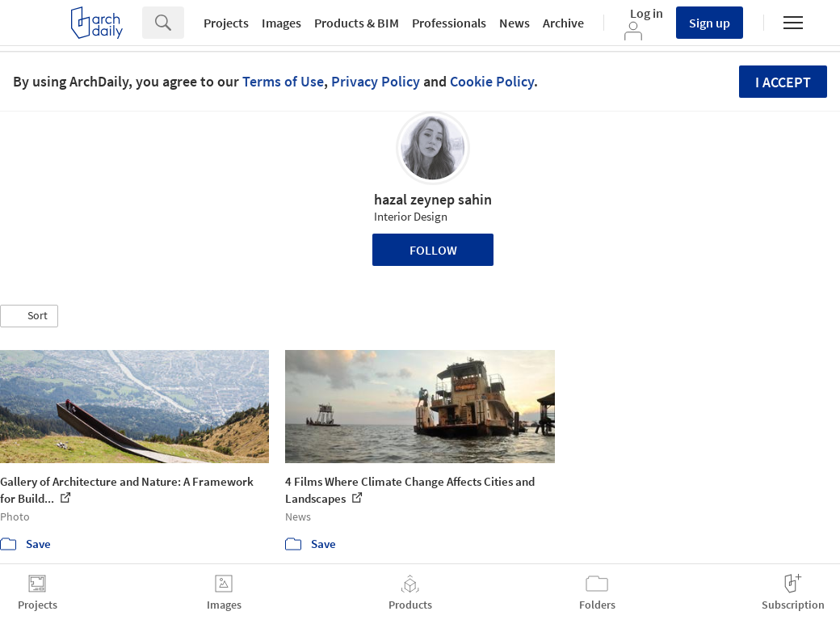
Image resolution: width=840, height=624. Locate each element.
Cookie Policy (492, 81)
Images (281, 23)
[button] (29, 316)
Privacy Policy (376, 81)
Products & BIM (357, 23)
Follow (433, 250)
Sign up (710, 23)
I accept (783, 82)
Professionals (449, 23)
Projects (226, 23)
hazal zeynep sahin (433, 199)
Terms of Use (283, 81)
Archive (563, 23)
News (514, 23)
